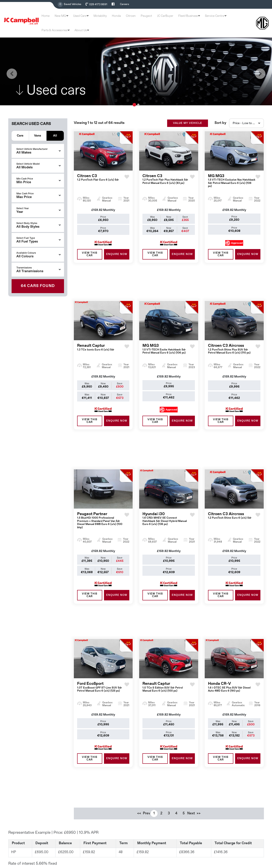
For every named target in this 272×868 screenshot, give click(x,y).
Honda (120, 18)
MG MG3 (232, 170)
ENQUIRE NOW (117, 243)
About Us (244, 18)
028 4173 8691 (98, 5)
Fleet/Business (176, 18)
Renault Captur (96, 305)
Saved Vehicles (73, 4)
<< (139, 676)
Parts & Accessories (222, 18)
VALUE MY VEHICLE (188, 112)
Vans (38, 124)
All (55, 124)
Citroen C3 (98, 167)
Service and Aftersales (154, 810)
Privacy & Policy (255, 849)
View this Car (90, 243)
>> (199, 676)
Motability (108, 18)
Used (143, 788)
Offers (144, 795)
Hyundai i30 (166, 443)
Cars (20, 124)
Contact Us (147, 832)
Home (64, 18)
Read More (91, 863)
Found (38, 275)
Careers (124, 4)
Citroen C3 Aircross (232, 306)
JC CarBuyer (157, 18)
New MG (75, 18)
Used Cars (91, 18)
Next (191, 676)
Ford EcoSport (101, 582)
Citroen (131, 18)
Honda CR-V (232, 582)
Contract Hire (149, 817)
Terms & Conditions (228, 849)
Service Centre (198, 18)
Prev (147, 676)
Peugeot (143, 18)
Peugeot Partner (101, 444)
